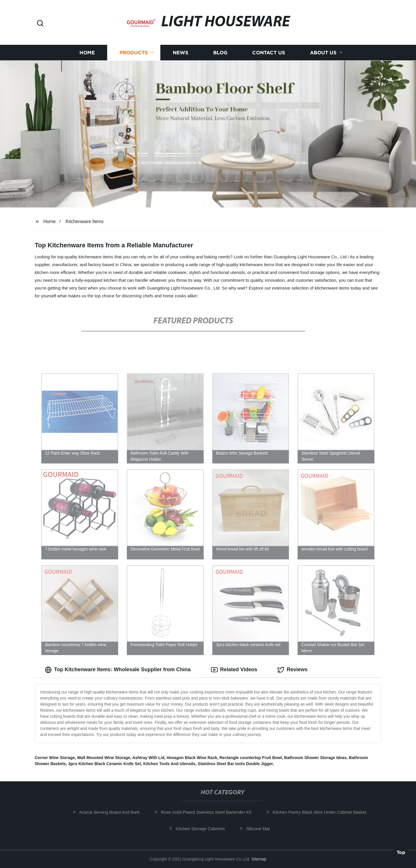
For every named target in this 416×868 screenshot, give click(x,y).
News (181, 53)
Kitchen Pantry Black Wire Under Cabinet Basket (324, 812)
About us (323, 53)
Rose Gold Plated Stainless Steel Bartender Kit (210, 812)
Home (87, 53)
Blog (220, 53)
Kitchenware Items (85, 221)
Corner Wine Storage (55, 758)
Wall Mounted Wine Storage (104, 758)
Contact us (269, 53)
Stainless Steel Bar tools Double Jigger (235, 764)
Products (134, 53)
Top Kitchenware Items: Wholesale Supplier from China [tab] (118, 670)
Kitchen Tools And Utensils (169, 764)
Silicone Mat (262, 829)
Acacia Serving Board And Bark (114, 812)
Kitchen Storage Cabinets (205, 829)
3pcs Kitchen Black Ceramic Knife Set (105, 764)
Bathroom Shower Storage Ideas (315, 758)
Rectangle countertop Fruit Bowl (251, 758)
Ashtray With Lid (148, 758)
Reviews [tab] (292, 670)
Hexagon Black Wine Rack (192, 758)
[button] (40, 24)
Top (401, 853)
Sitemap (259, 859)
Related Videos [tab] (234, 670)
